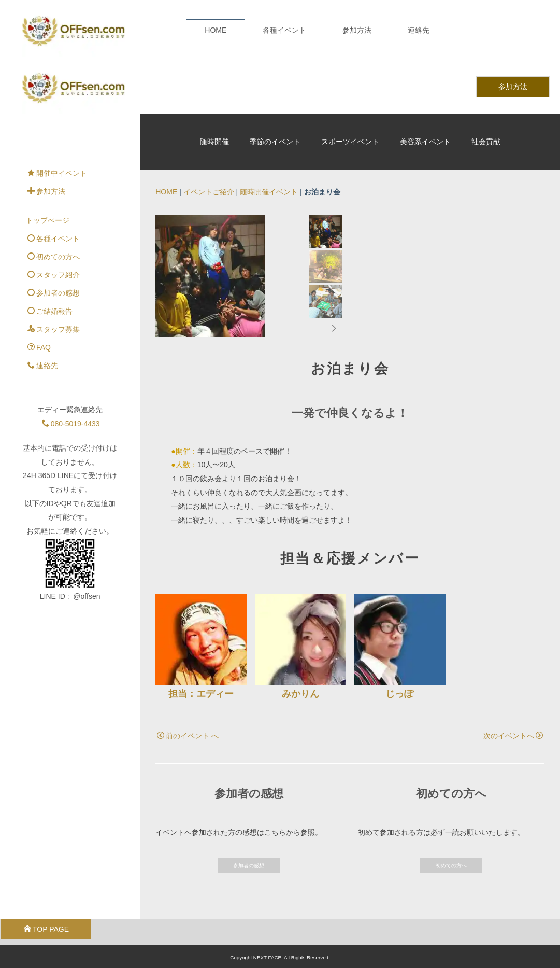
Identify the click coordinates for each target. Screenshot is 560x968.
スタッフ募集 (54, 272)
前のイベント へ (188, 733)
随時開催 (214, 85)
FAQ (39, 290)
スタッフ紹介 (54, 218)
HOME (216, 30)
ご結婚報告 (50, 254)
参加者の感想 (249, 863)
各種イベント (284, 30)
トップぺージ (48, 163)
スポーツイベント (350, 85)
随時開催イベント (269, 135)
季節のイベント (275, 85)
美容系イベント (425, 85)
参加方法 (357, 30)
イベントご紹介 (209, 135)
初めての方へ (451, 863)
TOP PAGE (46, 927)
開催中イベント (57, 116)
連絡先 (419, 30)
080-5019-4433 (71, 366)
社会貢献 (486, 85)
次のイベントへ (513, 733)
